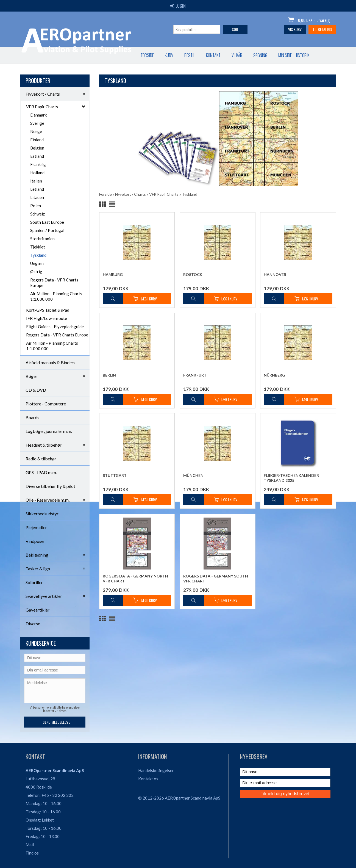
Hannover (275, 274)
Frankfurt (195, 375)
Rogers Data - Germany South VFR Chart (216, 578)
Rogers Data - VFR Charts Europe (54, 283)
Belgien (37, 148)
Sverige (37, 123)
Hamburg (113, 274)
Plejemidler (36, 527)
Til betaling (322, 29)
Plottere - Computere (46, 404)
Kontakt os (148, 779)
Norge (36, 131)
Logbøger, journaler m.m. (49, 431)
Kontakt (98, 55)
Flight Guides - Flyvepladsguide (55, 327)
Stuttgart (115, 475)
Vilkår (122, 55)
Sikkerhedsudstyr (42, 514)
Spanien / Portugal (47, 230)
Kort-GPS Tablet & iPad (48, 310)
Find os (32, 853)
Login (178, 6)
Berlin (109, 375)
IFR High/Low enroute (47, 318)
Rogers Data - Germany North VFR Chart (135, 578)
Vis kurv (295, 29)
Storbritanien (42, 239)
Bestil (74, 55)
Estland (37, 156)
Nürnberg (274, 375)
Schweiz (37, 214)
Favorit (214, 55)
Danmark (38, 115)
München (193, 475)
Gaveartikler (37, 610)
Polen (36, 206)
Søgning (145, 55)
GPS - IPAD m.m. (41, 472)
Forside (32, 55)
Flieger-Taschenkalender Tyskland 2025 (291, 478)
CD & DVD (36, 390)
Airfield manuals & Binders (50, 362)
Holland (37, 173)
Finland (37, 140)
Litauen (37, 197)
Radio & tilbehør (41, 459)
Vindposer (35, 541)
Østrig (36, 272)
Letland (37, 189)
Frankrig (38, 164)
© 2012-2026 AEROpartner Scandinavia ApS (179, 798)
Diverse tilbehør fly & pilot (50, 486)
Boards (32, 417)
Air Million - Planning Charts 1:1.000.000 (56, 296)
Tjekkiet (38, 247)
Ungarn (37, 263)
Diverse (33, 624)
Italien (36, 181)
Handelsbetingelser (156, 770)
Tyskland (38, 255)
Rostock (193, 274)
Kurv (54, 55)
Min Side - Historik (178, 55)
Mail (30, 845)
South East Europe (47, 222)
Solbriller (34, 582)
